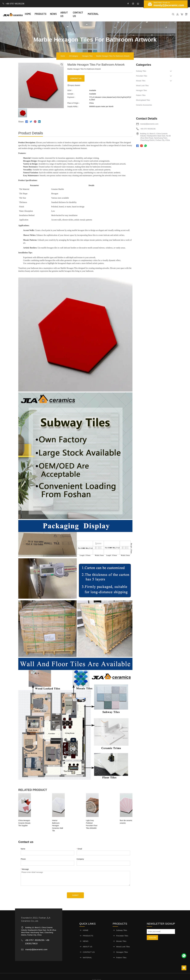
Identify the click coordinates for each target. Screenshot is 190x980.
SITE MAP (97, 973)
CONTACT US (88, 14)
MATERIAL (104, 14)
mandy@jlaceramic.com (149, 124)
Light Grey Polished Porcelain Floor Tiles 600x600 (90, 822)
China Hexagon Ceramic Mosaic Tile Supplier (28, 822)
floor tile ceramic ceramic (118, 820)
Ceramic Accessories (144, 105)
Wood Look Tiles (142, 86)
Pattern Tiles (141, 95)
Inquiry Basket (74, 85)
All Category (73, 56)
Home (61, 56)
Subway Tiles (141, 71)
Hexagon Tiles (89, 56)
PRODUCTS (46, 14)
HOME (34, 14)
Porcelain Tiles (142, 76)
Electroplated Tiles (143, 100)
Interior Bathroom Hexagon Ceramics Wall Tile (59, 822)
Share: (21, 122)
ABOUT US (72, 14)
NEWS (59, 14)
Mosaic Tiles (141, 81)
